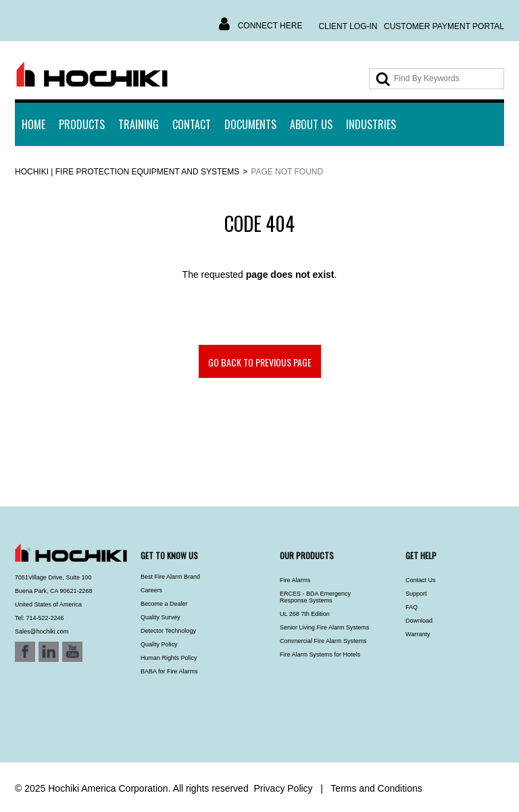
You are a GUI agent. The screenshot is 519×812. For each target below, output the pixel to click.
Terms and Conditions (376, 788)
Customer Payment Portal (444, 26)
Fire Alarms (295, 580)
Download (419, 621)
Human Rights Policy (169, 658)
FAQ (412, 607)
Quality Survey (160, 617)
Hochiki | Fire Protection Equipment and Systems (127, 172)
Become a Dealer (164, 604)
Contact (192, 124)
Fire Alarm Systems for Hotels (320, 654)
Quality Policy (159, 644)
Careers (151, 590)
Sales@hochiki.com (42, 631)
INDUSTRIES (371, 124)
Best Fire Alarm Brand (170, 577)
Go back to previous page (260, 362)
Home (33, 124)
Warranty (418, 634)
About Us (311, 124)
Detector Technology (168, 631)
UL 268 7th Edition (305, 614)
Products (82, 124)
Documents (250, 124)
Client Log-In (348, 26)
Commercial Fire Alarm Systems (323, 641)
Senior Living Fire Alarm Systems (325, 627)
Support (416, 594)
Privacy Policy (283, 788)
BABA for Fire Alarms (169, 671)
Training (139, 124)
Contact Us (421, 580)
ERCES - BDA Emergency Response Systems (315, 597)
